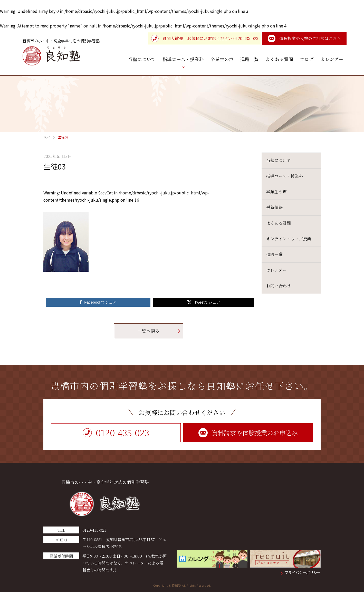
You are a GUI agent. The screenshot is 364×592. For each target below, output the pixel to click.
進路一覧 (274, 254)
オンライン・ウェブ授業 (289, 239)
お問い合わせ (279, 286)
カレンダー (276, 270)
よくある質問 (279, 223)
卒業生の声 (276, 192)
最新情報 (274, 207)
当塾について (279, 160)
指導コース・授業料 (285, 176)
